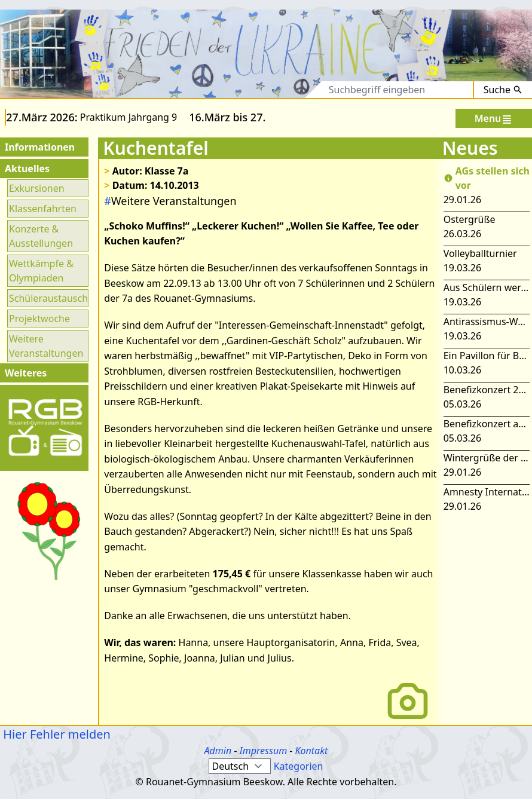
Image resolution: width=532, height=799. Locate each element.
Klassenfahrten (43, 209)
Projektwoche (39, 319)
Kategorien (299, 766)
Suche (503, 90)
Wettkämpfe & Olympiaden (41, 271)
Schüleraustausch (48, 298)
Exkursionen (37, 188)
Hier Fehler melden (55, 734)
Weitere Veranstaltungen (46, 346)
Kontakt (311, 751)
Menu (494, 119)
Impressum (264, 751)
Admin (218, 751)
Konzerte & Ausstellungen (41, 236)
